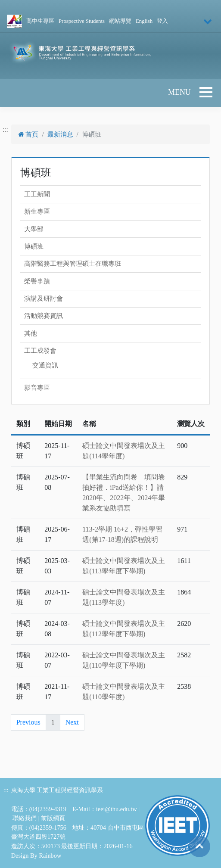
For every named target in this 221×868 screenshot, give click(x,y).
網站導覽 (120, 21)
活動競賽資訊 (44, 316)
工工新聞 (37, 194)
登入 (162, 21)
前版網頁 (53, 818)
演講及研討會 (44, 299)
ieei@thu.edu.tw (117, 809)
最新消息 (60, 134)
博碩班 (34, 246)
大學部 (34, 229)
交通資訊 (45, 365)
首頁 (28, 134)
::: (5, 129)
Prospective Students (82, 21)
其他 (31, 333)
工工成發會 (40, 351)
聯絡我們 (25, 818)
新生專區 (37, 212)
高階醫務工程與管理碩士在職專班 (73, 264)
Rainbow (50, 856)
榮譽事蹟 (37, 281)
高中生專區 (40, 21)
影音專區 (37, 388)
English (144, 21)
